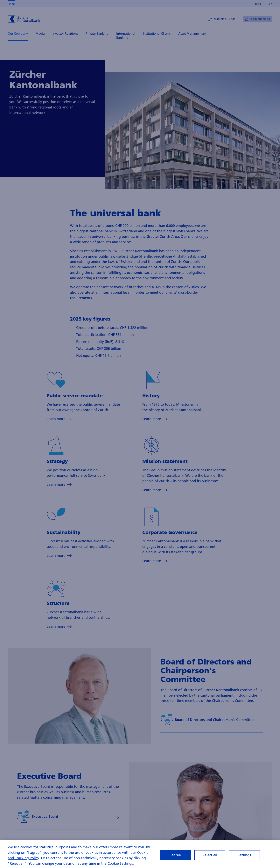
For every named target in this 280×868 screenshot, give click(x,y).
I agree (175, 858)
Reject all (210, 858)
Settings (244, 858)
